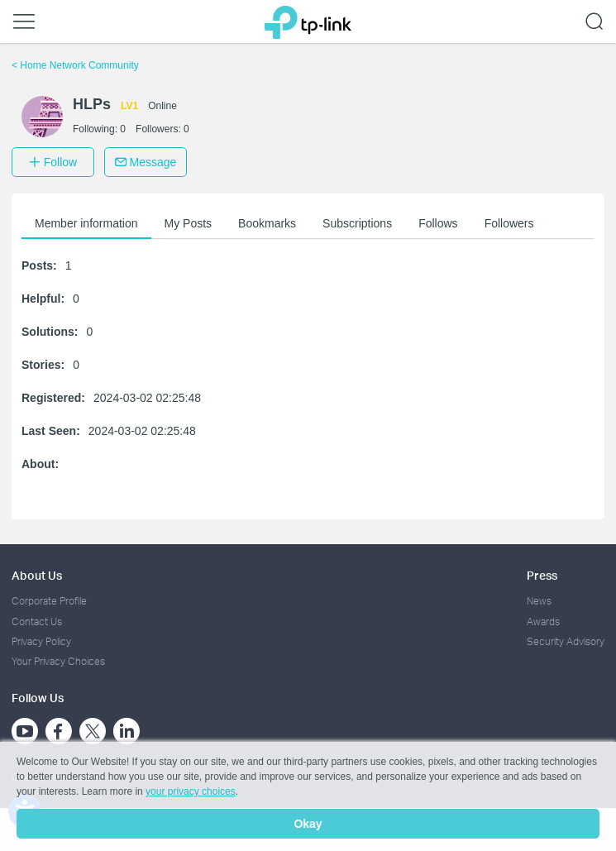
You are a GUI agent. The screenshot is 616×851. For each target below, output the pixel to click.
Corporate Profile (49, 601)
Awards (543, 622)
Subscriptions (357, 223)
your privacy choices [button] (191, 791)
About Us (37, 575)
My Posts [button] (189, 223)
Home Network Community (75, 65)
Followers (509, 223)
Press (542, 575)
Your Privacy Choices (58, 661)
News (539, 601)
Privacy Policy (41, 641)
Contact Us (37, 622)
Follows (438, 223)
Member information (86, 223)
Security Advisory (566, 641)
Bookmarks (267, 223)
